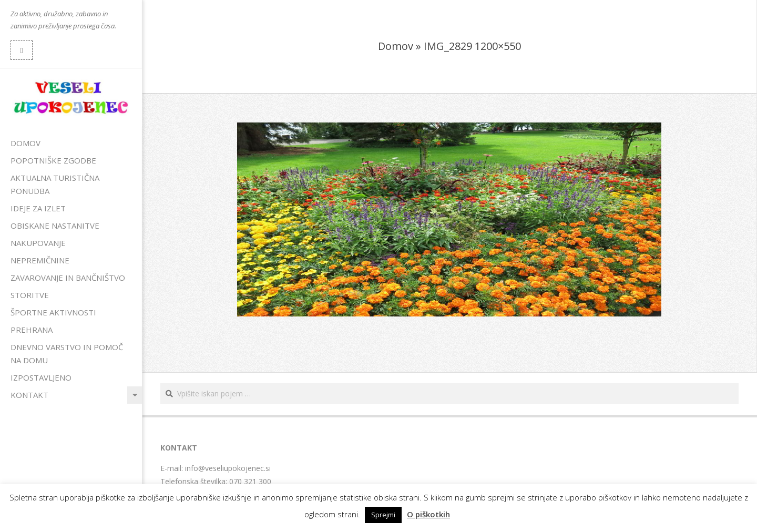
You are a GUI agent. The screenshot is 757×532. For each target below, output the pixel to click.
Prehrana (32, 330)
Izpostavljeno (41, 377)
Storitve (30, 295)
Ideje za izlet (38, 208)
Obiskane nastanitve (55, 226)
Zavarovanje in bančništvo (68, 278)
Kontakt (29, 395)
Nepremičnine (40, 260)
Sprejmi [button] (383, 515)
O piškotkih (428, 514)
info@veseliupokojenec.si (228, 468)
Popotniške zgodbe (53, 160)
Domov (25, 143)
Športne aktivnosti (53, 312)
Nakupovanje (38, 243)
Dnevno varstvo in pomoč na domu (67, 354)
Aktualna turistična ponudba (55, 184)
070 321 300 (250, 481)
